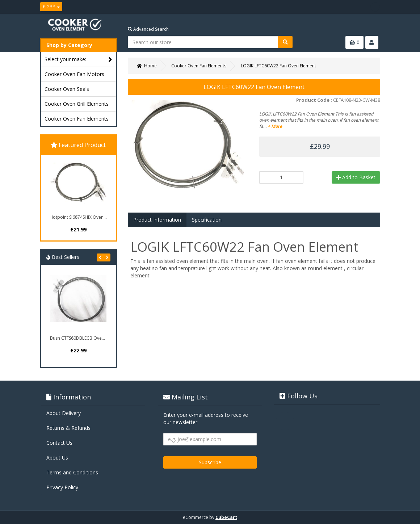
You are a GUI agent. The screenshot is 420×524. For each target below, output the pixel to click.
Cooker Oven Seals (67, 89)
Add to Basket (356, 177)
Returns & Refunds (68, 428)
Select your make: (78, 60)
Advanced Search (148, 29)
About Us (57, 458)
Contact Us (59, 443)
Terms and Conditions (72, 472)
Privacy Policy (62, 487)
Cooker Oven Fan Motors (74, 74)
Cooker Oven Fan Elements (77, 119)
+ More (275, 126)
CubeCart (226, 517)
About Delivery (64, 413)
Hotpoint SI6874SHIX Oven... (78, 217)
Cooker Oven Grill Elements (77, 104)
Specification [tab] (207, 220)
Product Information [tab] (157, 220)
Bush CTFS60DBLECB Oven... (79, 338)
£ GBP (51, 7)
